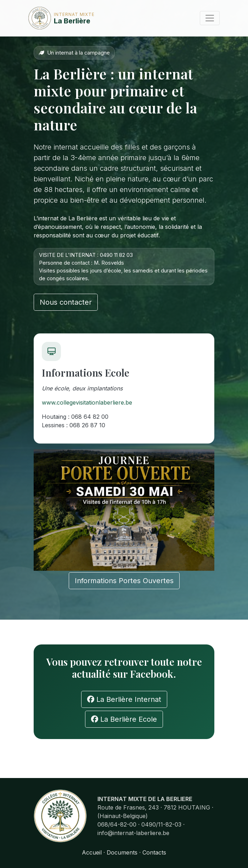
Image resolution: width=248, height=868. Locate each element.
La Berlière (50, 18)
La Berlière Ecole (124, 719)
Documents (122, 852)
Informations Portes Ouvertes (124, 581)
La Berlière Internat (124, 699)
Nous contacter (66, 302)
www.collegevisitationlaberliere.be (87, 402)
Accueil (92, 852)
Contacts (154, 852)
